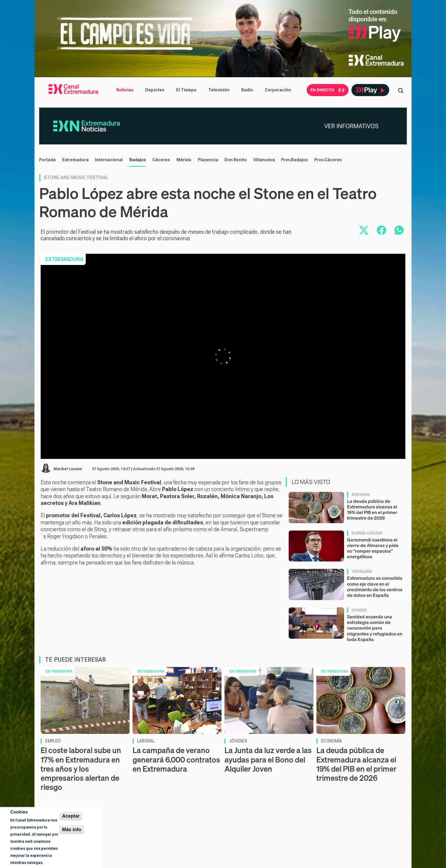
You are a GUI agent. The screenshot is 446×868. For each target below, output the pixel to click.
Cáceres (161, 160)
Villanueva (264, 160)
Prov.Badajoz (294, 160)
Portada (47, 160)
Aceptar (71, 816)
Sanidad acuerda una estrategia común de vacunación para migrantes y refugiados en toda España (375, 628)
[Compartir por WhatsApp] (399, 230)
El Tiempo (186, 90)
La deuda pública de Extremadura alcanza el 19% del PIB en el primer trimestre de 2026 (372, 510)
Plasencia (208, 160)
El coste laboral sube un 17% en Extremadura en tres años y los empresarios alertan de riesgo (81, 769)
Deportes (155, 90)
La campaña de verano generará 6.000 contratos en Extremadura (176, 759)
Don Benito (236, 160)
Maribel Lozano (68, 469)
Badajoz (138, 160)
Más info (72, 830)
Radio (247, 90)
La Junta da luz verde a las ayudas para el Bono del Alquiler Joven (268, 759)
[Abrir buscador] (401, 90)
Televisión (219, 90)
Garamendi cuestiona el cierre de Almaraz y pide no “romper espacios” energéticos (373, 548)
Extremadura (75, 160)
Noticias (125, 90)
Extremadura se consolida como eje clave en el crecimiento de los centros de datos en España (375, 587)
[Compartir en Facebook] (381, 230)
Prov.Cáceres (328, 160)
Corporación (278, 90)
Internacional (109, 160)
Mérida (184, 160)
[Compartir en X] (364, 230)
